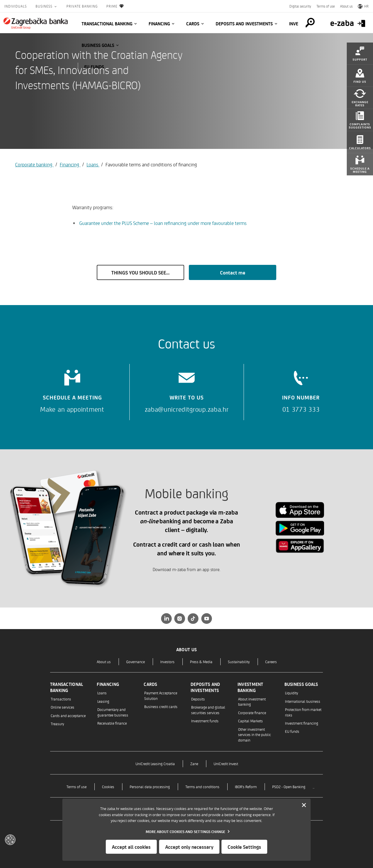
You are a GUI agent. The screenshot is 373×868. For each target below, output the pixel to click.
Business (45, 6)
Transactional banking (107, 24)
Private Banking (82, 6)
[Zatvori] (304, 805)
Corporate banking (34, 164)
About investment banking (252, 701)
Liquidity (292, 693)
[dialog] (186, 830)
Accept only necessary (189, 847)
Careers (271, 662)
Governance (136, 662)
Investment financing (302, 723)
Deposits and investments (244, 24)
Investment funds (205, 721)
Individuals (16, 6)
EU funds (94, 67)
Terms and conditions (202, 787)
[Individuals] (36, 23)
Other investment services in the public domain (255, 735)
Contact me (233, 272)
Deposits (198, 699)
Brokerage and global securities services (208, 710)
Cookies (108, 787)
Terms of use (326, 6)
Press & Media (201, 662)
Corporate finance (252, 713)
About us (346, 6)
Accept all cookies (131, 847)
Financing (159, 24)
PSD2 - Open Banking (289, 787)
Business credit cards (161, 706)
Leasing (103, 701)
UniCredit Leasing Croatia (155, 764)
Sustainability (239, 662)
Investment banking (250, 687)
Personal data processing (150, 787)
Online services (63, 707)
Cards (193, 24)
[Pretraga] (310, 23)
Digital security (300, 6)
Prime (115, 6)
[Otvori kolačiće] (10, 840)
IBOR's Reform (246, 787)
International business (303, 701)
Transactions (61, 699)
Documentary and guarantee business (113, 712)
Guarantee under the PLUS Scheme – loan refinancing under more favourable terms (163, 223)
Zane (194, 764)
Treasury (57, 724)
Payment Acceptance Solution (161, 695)
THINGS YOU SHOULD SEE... (140, 272)
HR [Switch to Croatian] (363, 6)
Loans (93, 164)
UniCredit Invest (226, 764)
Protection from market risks (303, 712)
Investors (167, 662)
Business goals (98, 45)
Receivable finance (112, 723)
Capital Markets (250, 721)
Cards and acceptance (68, 715)
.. (314, 787)
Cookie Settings (245, 847)
